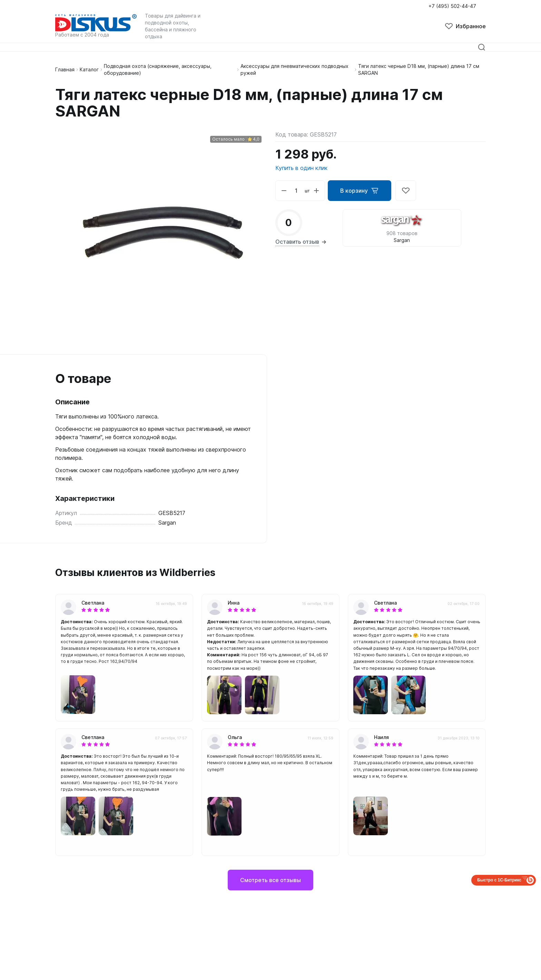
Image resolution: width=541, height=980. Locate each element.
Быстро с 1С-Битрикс (499, 880)
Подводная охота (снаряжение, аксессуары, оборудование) (158, 69)
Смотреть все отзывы (270, 880)
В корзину (360, 191)
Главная (65, 69)
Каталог (89, 69)
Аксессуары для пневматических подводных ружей (294, 69)
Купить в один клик (301, 168)
